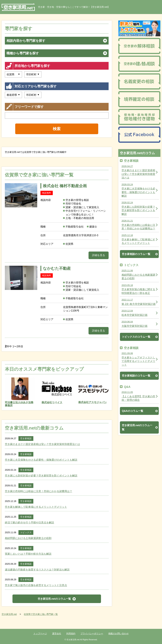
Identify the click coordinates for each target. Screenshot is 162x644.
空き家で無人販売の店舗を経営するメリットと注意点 (36, 585)
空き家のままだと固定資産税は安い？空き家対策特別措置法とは (42, 444)
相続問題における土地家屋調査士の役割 (28, 538)
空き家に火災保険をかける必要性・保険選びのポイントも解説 (41, 460)
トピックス (26, 532)
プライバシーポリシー (92, 634)
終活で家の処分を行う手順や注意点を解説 (29, 523)
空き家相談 (26, 438)
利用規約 (71, 634)
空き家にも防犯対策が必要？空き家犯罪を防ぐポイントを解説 (41, 476)
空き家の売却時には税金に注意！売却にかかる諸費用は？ (39, 491)
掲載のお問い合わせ (118, 634)
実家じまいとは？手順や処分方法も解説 (28, 554)
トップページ (40, 634)
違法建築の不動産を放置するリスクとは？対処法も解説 (37, 570)
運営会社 (57, 634)
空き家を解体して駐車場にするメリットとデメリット (36, 507)
